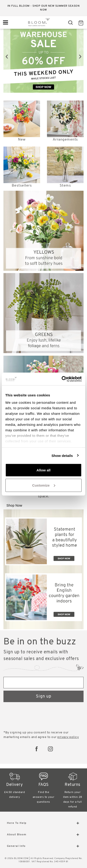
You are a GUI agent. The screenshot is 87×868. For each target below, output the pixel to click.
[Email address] (43, 683)
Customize (44, 485)
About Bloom (43, 835)
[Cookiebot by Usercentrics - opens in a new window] (62, 379)
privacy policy (68, 737)
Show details (62, 455)
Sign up (44, 696)
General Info (43, 847)
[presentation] (7, 57)
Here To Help (43, 824)
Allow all (44, 470)
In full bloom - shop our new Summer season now (43, 8)
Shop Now (14, 505)
